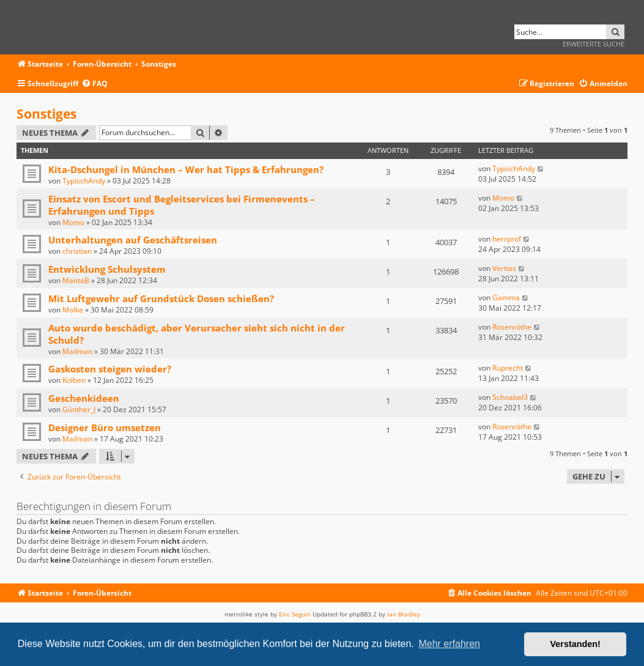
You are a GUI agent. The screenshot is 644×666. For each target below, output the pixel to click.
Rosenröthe (512, 327)
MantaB (76, 280)
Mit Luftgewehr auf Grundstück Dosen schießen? (161, 298)
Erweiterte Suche (594, 44)
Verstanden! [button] (576, 644)
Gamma (506, 298)
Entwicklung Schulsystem (107, 269)
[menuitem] (94, 84)
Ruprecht (508, 368)
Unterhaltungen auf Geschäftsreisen (133, 240)
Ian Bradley (404, 614)
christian (77, 251)
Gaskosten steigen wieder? (110, 369)
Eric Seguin (295, 614)
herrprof (507, 239)
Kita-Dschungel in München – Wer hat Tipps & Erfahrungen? (186, 169)
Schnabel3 (510, 397)
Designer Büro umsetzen (105, 427)
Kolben (74, 380)
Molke (73, 310)
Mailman (77, 351)
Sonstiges (46, 114)
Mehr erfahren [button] (449, 644)
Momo (73, 222)
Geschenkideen (84, 398)
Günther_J (79, 409)
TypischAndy (84, 181)
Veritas (504, 268)
